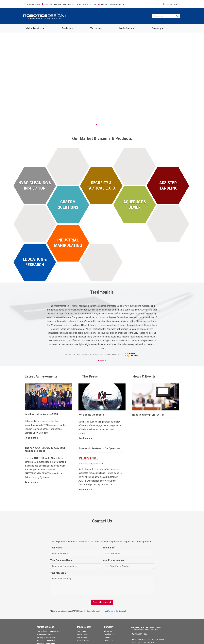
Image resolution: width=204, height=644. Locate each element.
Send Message (102, 602)
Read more (31, 438)
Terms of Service (115, 611)
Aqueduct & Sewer (44, 634)
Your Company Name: (62, 560)
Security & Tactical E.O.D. (47, 637)
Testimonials (82, 631)
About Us (108, 631)
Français (168, 4)
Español (176, 4)
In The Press (82, 637)
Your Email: (109, 548)
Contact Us (109, 641)
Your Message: (59, 573)
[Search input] (164, 16)
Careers (107, 637)
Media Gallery (83, 634)
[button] (15, 81)
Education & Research (46, 641)
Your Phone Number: (114, 560)
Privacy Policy (99, 611)
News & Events (83, 641)
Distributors (109, 634)
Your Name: (57, 548)
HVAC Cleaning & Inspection (48, 631)
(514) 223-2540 (139, 634)
